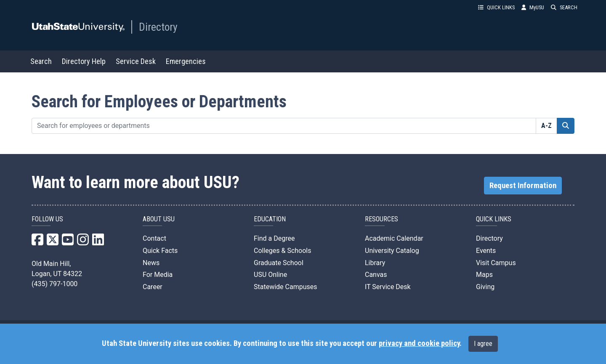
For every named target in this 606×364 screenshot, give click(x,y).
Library (375, 263)
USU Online (270, 275)
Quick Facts (160, 251)
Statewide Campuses (286, 287)
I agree (483, 344)
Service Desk (136, 61)
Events (486, 251)
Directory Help (84, 61)
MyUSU (533, 7)
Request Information (523, 186)
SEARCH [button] (564, 7)
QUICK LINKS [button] (496, 7)
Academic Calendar (394, 238)
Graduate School (279, 263)
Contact (154, 238)
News (151, 263)
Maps (484, 275)
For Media (158, 275)
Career (153, 287)
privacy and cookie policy (419, 343)
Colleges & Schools (283, 251)
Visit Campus (496, 263)
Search (41, 61)
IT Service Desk (388, 287)
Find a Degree (274, 238)
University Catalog (392, 251)
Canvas (376, 275)
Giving (485, 287)
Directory (158, 27)
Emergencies (186, 61)
